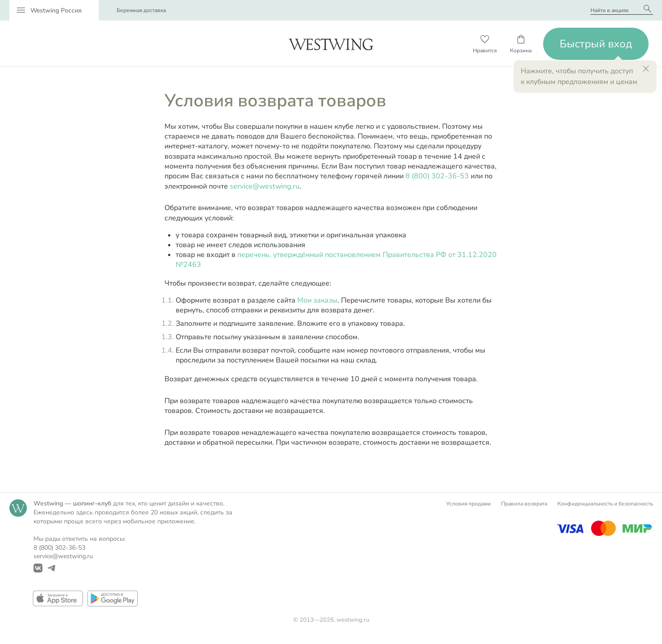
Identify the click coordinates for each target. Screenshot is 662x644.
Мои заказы (317, 300)
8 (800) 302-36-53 (437, 176)
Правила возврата (524, 504)
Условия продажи (468, 504)
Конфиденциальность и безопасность (605, 504)
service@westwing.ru (265, 186)
